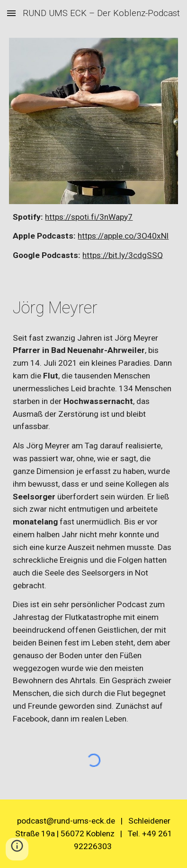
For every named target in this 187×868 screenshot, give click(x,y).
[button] (11, 13)
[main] (93, 236)
